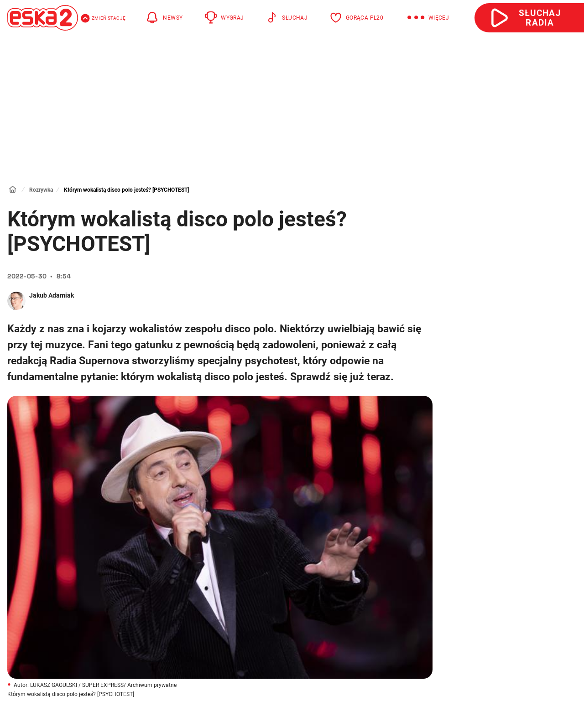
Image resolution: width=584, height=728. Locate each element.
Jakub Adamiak (52, 295)
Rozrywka (41, 190)
